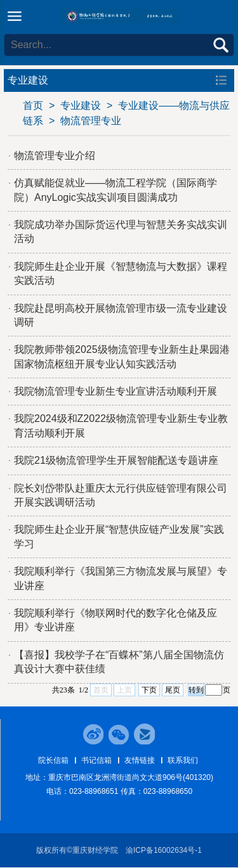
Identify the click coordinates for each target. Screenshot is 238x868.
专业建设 (81, 105)
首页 (33, 105)
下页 (149, 690)
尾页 (173, 690)
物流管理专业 (91, 121)
